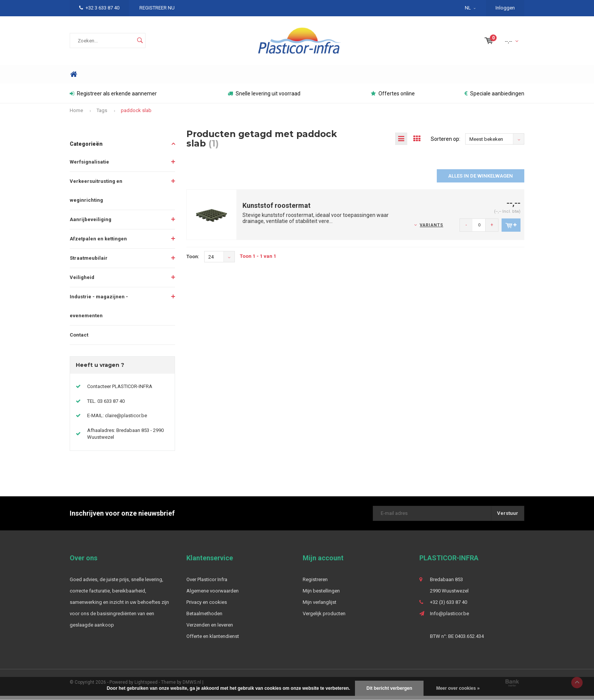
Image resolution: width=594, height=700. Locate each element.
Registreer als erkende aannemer (113, 98)
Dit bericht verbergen (389, 688)
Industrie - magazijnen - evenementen (99, 310)
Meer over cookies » (458, 688)
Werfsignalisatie (89, 166)
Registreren (315, 584)
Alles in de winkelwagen (481, 180)
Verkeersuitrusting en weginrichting (96, 194)
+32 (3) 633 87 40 (449, 606)
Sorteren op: (445, 143)
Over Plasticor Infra (207, 584)
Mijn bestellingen (321, 595)
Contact (79, 339)
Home (73, 79)
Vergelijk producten (324, 618)
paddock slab (136, 115)
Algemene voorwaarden (213, 595)
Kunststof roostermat (277, 210)
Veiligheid (82, 281)
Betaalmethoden (204, 618)
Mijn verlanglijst (320, 606)
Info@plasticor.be (449, 618)
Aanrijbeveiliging (91, 223)
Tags (102, 115)
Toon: (193, 261)
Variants (431, 229)
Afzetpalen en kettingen (98, 242)
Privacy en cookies (207, 606)
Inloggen (505, 8)
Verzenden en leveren (210, 629)
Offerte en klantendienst (213, 640)
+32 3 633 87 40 (99, 8)
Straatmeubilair (89, 262)
